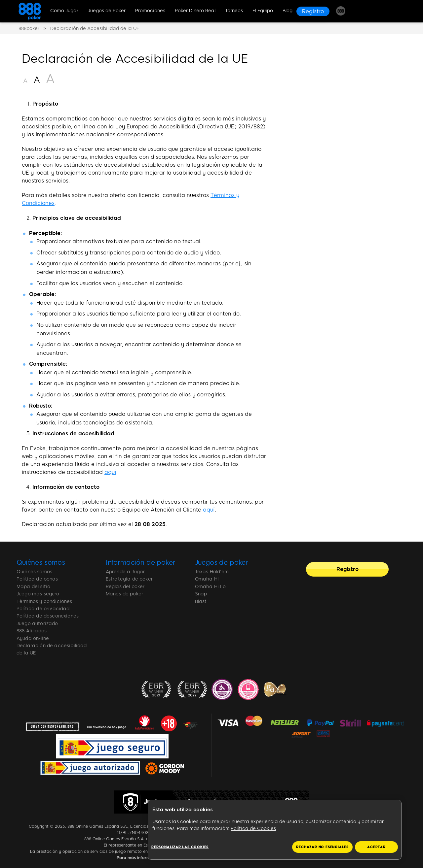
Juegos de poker (222, 562)
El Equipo (263, 11)
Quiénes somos (41, 562)
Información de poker (141, 562)
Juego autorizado (37, 624)
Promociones (150, 11)
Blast (201, 601)
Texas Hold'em (212, 572)
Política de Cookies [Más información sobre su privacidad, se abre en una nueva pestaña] (253, 829)
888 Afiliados (32, 631)
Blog (288, 11)
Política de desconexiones (48, 616)
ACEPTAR (376, 847)
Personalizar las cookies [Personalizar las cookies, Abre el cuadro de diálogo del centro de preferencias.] (180, 847)
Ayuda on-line (33, 638)
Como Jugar (64, 11)
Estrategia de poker (129, 579)
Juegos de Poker (107, 11)
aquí (110, 472)
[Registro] (313, 11)
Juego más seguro (38, 594)
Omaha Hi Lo (211, 587)
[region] (275, 830)
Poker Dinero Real (195, 11)
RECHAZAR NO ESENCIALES (322, 847)
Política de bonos (37, 579)
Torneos (234, 11)
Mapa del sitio (33, 587)
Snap (201, 594)
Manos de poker (124, 594)
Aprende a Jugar (125, 572)
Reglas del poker (125, 587)
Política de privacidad (43, 609)
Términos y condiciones (44, 601)
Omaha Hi (207, 579)
